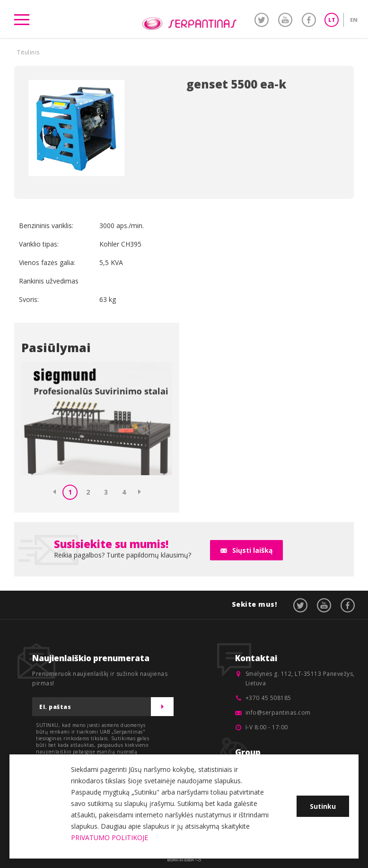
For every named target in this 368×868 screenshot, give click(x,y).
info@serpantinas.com (278, 713)
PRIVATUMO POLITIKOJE (110, 837)
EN (354, 20)
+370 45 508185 (268, 698)
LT (332, 20)
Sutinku (323, 806)
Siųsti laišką (252, 550)
